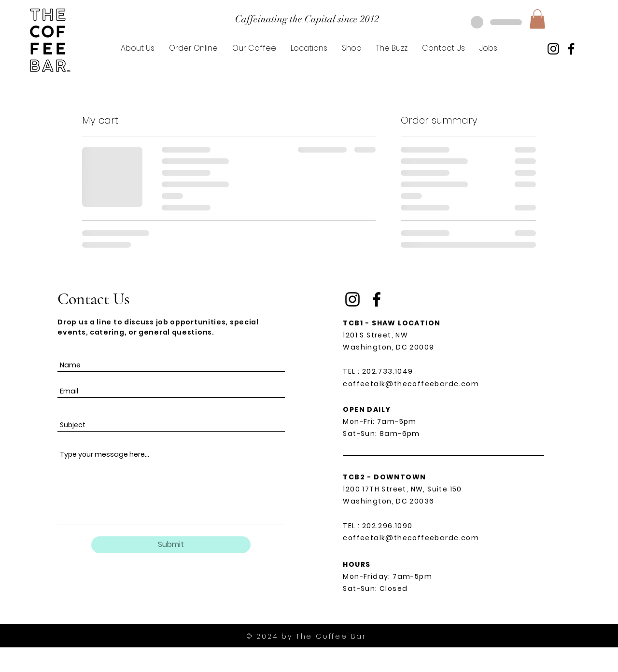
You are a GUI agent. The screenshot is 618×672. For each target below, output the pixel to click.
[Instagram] (553, 49)
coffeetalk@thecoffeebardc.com (411, 384)
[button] (537, 19)
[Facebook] (571, 49)
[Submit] (171, 545)
